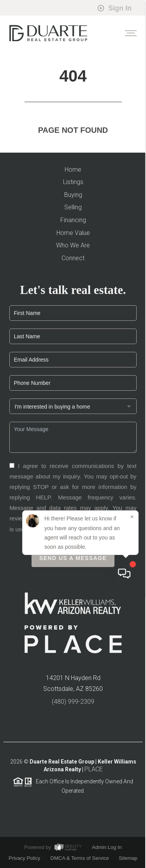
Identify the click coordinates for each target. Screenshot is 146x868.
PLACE (94, 772)
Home (73, 170)
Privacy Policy (58, 521)
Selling (73, 207)
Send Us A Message (73, 561)
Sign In (114, 8)
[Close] (132, 790)
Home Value (73, 233)
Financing (73, 220)
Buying (73, 195)
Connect (73, 258)
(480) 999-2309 (73, 704)
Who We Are (73, 245)
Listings (73, 182)
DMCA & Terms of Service (80, 858)
